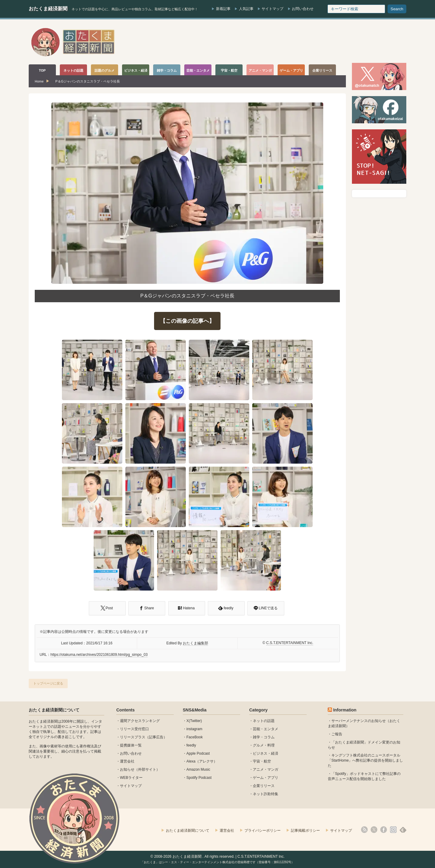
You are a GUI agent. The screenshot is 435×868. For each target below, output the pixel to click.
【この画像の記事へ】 (187, 321)
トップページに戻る (48, 683)
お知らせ (127, 769)
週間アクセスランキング (140, 721)
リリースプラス (133, 737)
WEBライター (131, 778)
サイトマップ (272, 9)
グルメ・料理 (264, 745)
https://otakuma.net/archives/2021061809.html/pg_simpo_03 (99, 655)
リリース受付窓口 (134, 729)
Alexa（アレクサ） (202, 761)
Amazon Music (198, 769)
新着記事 (223, 9)
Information (345, 710)
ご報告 (337, 734)
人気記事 (246, 9)
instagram (194, 729)
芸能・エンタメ (266, 729)
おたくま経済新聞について (54, 710)
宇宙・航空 (262, 761)
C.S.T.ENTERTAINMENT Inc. (290, 643)
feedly (191, 745)
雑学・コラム (264, 737)
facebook (384, 830)
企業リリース (264, 786)
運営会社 (127, 761)
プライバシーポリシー (263, 831)
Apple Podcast (198, 753)
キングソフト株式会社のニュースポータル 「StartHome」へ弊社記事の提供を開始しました (365, 760)
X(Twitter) (194, 721)
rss (364, 830)
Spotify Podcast (199, 778)
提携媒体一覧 (131, 745)
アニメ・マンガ (266, 769)
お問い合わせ (303, 9)
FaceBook (195, 737)
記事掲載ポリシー (305, 831)
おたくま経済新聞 (48, 9)
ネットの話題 (264, 721)
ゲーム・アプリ (266, 778)
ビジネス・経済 (266, 753)
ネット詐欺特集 (266, 794)
